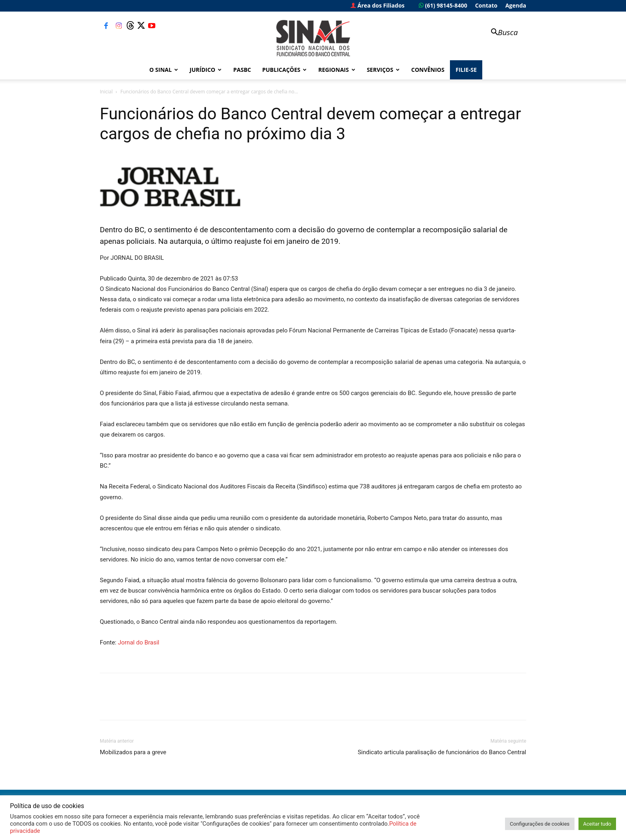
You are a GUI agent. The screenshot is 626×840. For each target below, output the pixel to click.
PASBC (242, 70)
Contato (486, 5)
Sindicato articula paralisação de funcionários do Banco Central (442, 752)
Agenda (516, 5)
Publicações (285, 70)
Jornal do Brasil (139, 642)
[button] (501, 33)
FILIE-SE (466, 70)
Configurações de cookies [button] (540, 824)
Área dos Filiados (378, 5)
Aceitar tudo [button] (597, 824)
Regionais (337, 70)
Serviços (383, 70)
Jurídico (206, 70)
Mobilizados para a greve (133, 752)
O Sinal (164, 70)
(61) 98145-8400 (443, 5)
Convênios (428, 70)
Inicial (106, 92)
